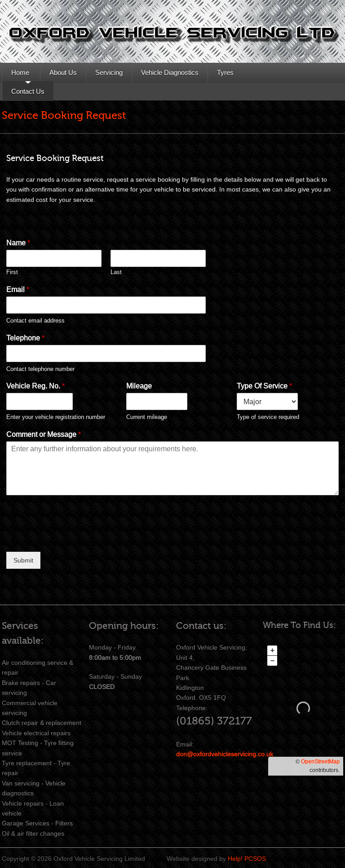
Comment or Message (44, 434)
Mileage (139, 386)
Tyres (225, 72)
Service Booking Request (64, 116)
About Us (63, 72)
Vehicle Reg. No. (35, 386)
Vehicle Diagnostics (170, 72)
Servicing (109, 72)
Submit (23, 560)
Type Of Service (264, 386)
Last (116, 272)
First (12, 272)
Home (20, 72)
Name (18, 243)
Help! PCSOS (247, 859)
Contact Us (28, 91)
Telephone (25, 338)
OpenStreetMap (320, 762)
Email (18, 290)
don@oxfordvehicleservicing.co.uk (225, 754)
